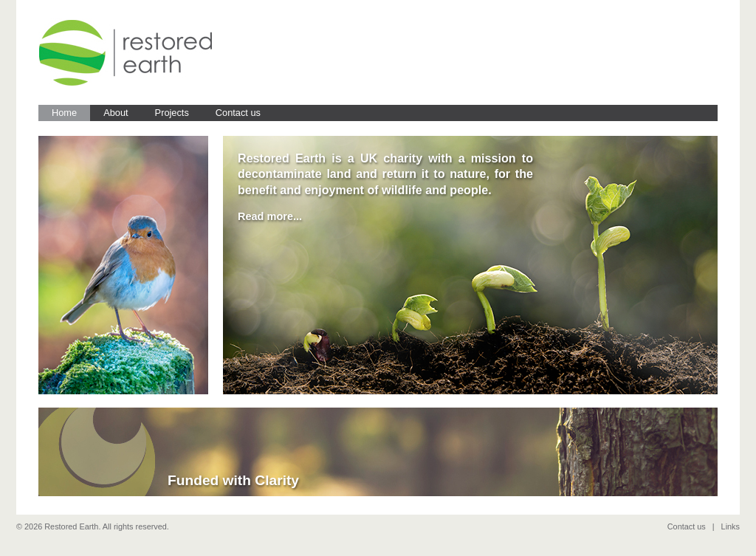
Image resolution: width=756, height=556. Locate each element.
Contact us (238, 113)
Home (64, 113)
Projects (172, 113)
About (116, 113)
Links (731, 526)
